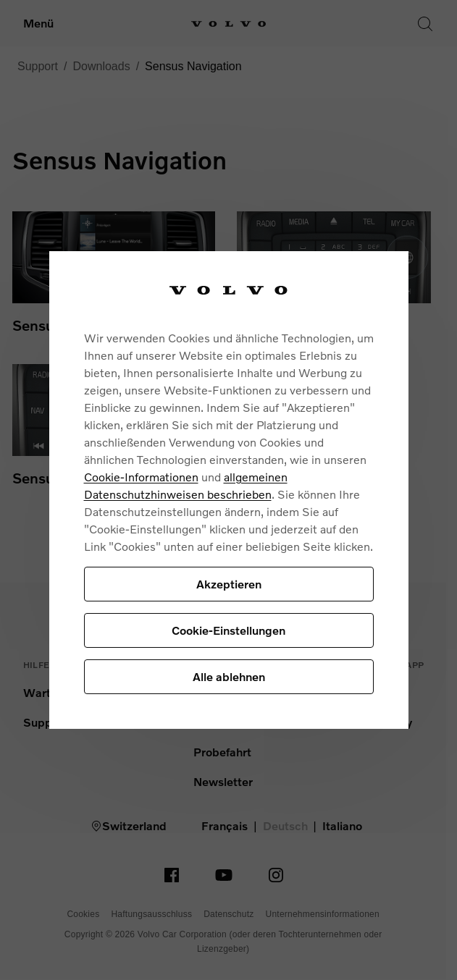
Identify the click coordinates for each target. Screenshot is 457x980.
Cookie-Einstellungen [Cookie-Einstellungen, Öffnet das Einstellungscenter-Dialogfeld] (228, 630)
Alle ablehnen (229, 676)
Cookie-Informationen (141, 477)
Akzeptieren (229, 584)
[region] (229, 490)
